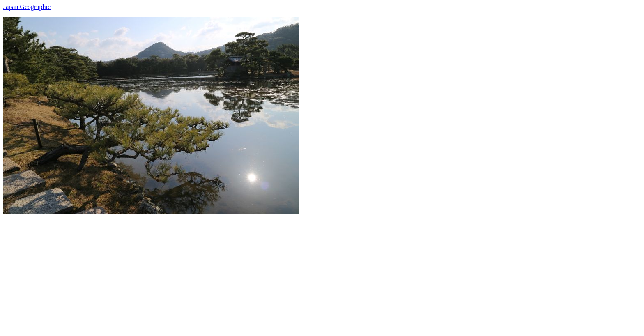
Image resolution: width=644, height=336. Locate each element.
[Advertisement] (250, 272)
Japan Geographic (27, 7)
